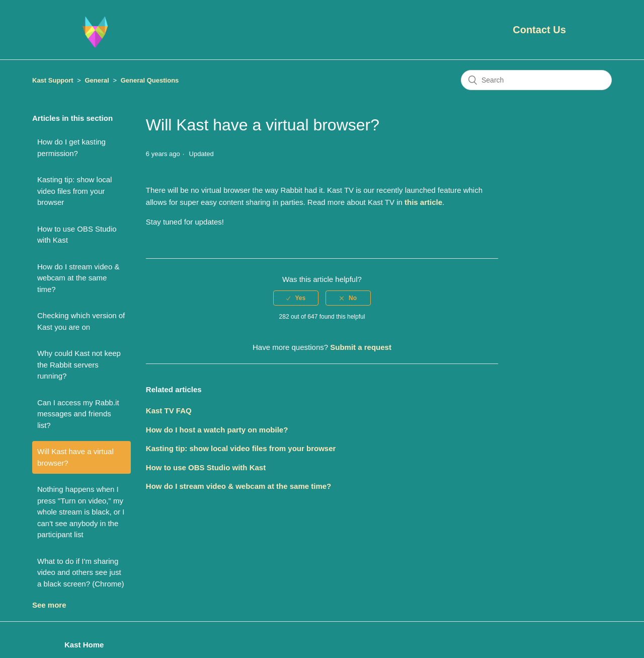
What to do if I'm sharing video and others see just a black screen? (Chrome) (81, 572)
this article (423, 202)
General (97, 80)
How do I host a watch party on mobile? (217, 430)
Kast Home (84, 645)
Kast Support (53, 80)
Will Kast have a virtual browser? (75, 457)
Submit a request (361, 347)
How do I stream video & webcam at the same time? (78, 278)
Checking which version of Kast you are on (81, 321)
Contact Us (539, 30)
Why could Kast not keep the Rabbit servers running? (79, 364)
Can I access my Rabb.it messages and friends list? (78, 414)
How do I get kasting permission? (71, 148)
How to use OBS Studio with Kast (77, 235)
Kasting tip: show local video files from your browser (74, 191)
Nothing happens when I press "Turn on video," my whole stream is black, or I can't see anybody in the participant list (81, 512)
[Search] (536, 80)
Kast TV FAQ (169, 411)
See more (49, 605)
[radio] (296, 298)
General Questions (150, 80)
